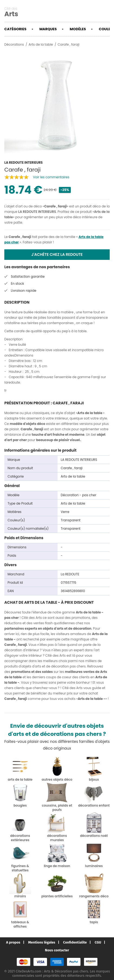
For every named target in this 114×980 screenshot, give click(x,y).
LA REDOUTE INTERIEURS (37, 212)
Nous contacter (57, 950)
